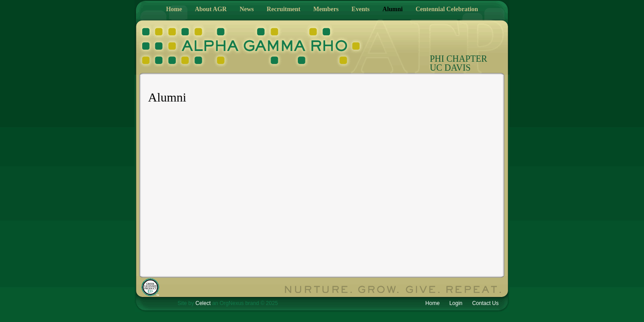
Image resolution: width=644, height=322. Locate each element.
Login (456, 303)
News (247, 9)
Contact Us (485, 303)
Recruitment (283, 9)
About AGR (211, 9)
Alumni (392, 9)
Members (326, 9)
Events (360, 9)
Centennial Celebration (447, 9)
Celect (203, 303)
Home (174, 9)
